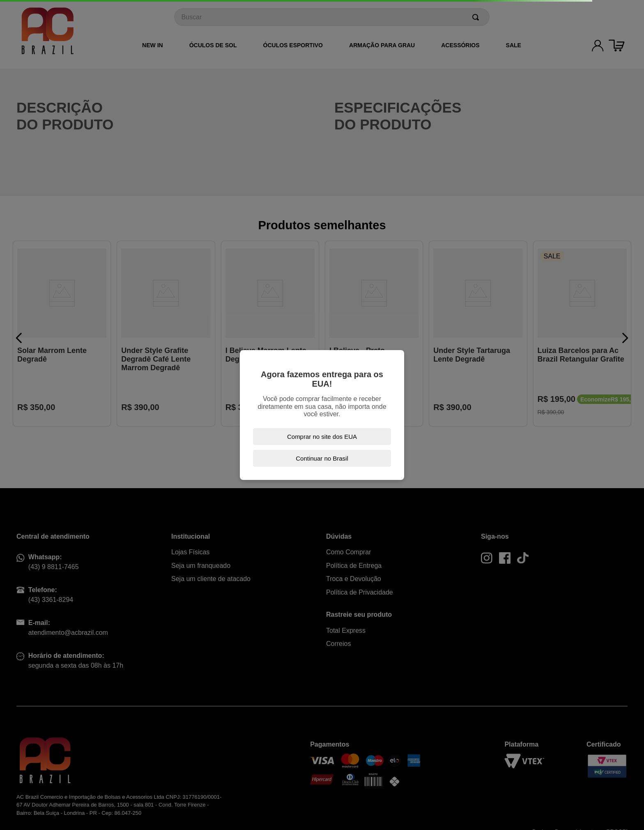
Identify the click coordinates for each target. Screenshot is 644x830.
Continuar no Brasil (322, 458)
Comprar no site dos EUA (322, 437)
